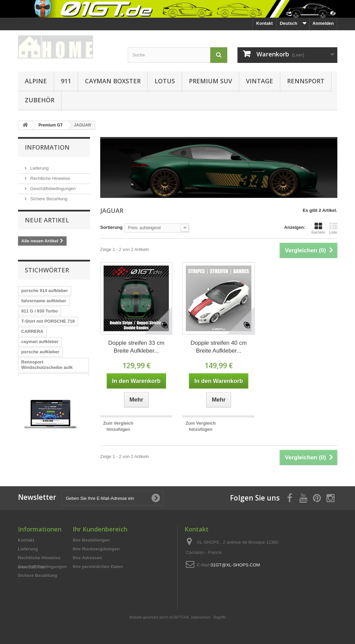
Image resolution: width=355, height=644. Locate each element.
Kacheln (318, 228)
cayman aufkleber (40, 339)
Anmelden (323, 23)
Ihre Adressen (87, 561)
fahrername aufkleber (44, 298)
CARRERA (32, 329)
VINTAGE (260, 81)
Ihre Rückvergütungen (96, 552)
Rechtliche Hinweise (50, 176)
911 (66, 81)
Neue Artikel (47, 222)
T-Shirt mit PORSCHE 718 (48, 319)
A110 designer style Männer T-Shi (53, 378)
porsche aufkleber (40, 349)
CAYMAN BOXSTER (113, 81)
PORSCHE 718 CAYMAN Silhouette (47, 394)
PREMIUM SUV (210, 81)
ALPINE (36, 81)
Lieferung (39, 165)
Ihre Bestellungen (91, 543)
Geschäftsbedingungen (52, 186)
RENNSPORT (306, 81)
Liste (333, 228)
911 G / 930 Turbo (40, 309)
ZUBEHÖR (40, 100)
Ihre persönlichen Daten (98, 570)
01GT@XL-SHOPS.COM (235, 568)
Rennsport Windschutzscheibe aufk (47, 362)
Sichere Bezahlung (48, 196)
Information (47, 147)
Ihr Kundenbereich (100, 532)
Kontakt (264, 23)
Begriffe (220, 602)
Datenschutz (201, 602)
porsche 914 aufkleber (45, 288)
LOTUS (165, 81)
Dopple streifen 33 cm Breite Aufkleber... (136, 347)
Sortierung (111, 227)
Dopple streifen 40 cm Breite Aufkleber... (219, 347)
